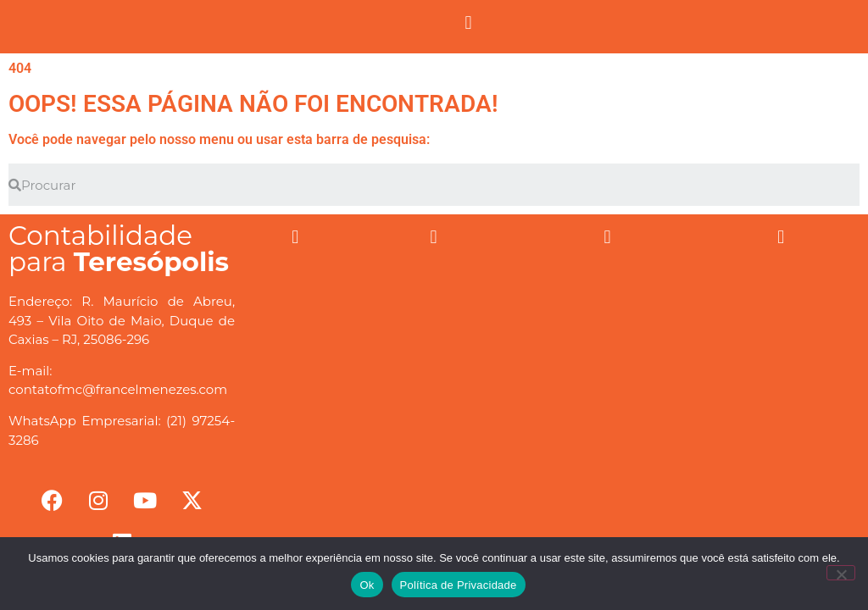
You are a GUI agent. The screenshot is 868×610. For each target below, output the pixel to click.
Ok (367, 585)
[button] (468, 22)
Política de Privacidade (459, 585)
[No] (841, 573)
